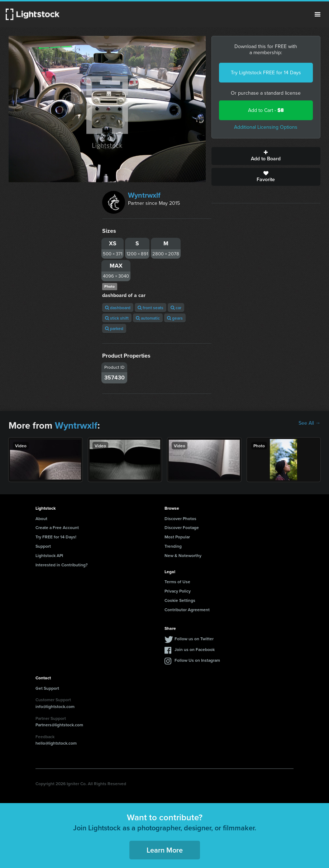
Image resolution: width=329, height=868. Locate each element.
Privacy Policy (178, 591)
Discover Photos (180, 518)
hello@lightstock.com (56, 743)
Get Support (47, 688)
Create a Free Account (57, 527)
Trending (173, 546)
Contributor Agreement (187, 610)
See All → (309, 423)
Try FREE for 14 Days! (56, 537)
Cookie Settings (180, 600)
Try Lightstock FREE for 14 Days (266, 73)
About (41, 518)
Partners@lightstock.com (59, 725)
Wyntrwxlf (144, 195)
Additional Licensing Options (266, 127)
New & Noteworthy (183, 555)
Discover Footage (182, 527)
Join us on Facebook (195, 649)
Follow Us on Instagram (197, 660)
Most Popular (177, 537)
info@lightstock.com (55, 706)
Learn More (165, 850)
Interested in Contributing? (62, 565)
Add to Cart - (266, 110)
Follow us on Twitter (194, 639)
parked (114, 328)
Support (43, 546)
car (176, 308)
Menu (318, 14)
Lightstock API (49, 555)
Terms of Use (177, 582)
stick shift (117, 318)
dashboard (118, 308)
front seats (151, 308)
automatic (148, 318)
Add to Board (266, 156)
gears (175, 318)
